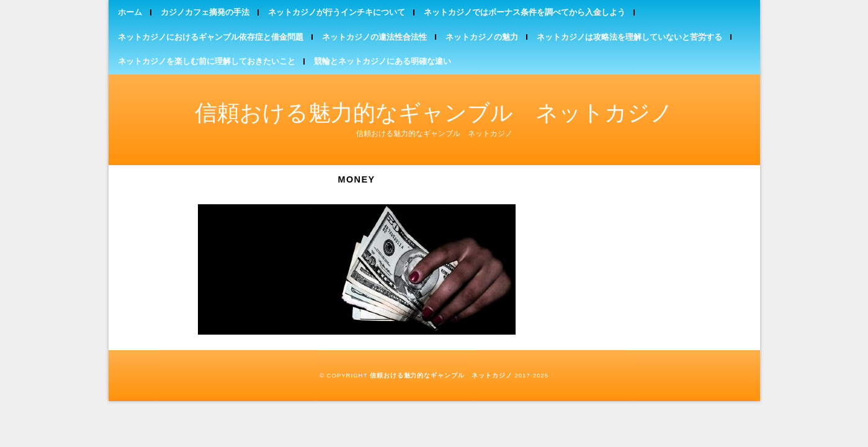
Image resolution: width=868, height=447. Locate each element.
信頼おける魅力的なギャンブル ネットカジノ (434, 113)
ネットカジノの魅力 (482, 37)
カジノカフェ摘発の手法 (205, 12)
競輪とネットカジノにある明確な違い (383, 61)
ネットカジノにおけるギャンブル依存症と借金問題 (211, 37)
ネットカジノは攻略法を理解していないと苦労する (629, 37)
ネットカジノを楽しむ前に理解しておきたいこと (207, 61)
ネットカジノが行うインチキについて (337, 12)
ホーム (130, 12)
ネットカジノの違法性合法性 (374, 37)
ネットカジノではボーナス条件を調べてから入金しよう (525, 12)
